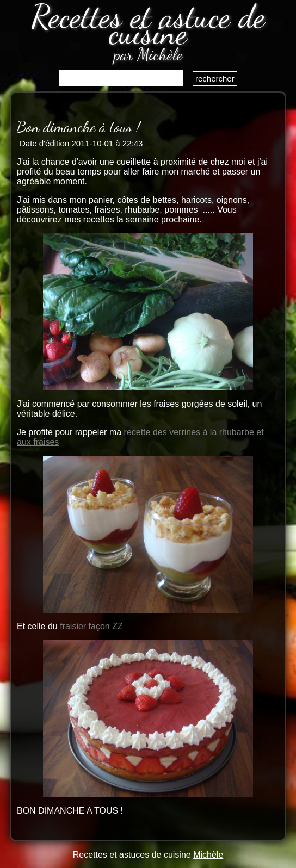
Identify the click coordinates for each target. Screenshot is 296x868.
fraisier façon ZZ (91, 626)
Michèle (208, 855)
